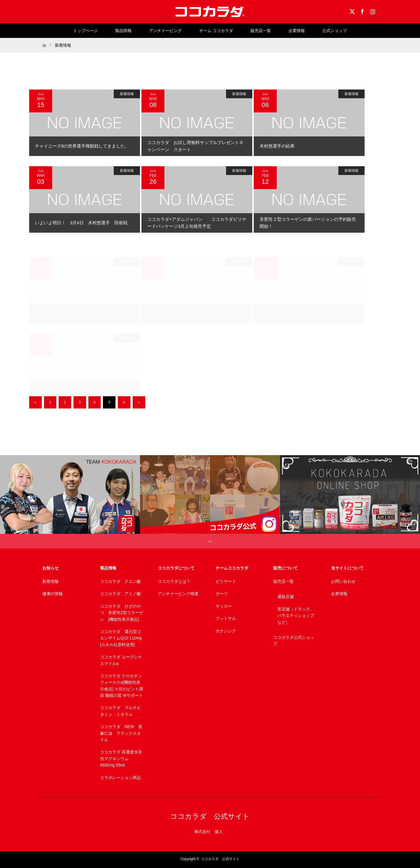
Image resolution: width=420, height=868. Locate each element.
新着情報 (127, 94)
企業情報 (297, 31)
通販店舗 (286, 597)
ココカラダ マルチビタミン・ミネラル (120, 711)
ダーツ (222, 594)
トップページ (85, 31)
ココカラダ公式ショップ (294, 641)
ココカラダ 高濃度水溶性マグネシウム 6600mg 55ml (121, 759)
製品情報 (123, 31)
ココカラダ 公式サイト (210, 816)
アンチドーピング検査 (178, 594)
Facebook (362, 10)
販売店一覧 (261, 31)
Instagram (372, 10)
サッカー (224, 606)
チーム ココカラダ (216, 31)
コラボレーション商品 (120, 778)
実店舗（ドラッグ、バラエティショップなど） (296, 616)
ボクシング (226, 631)
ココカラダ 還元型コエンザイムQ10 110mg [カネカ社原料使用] (121, 638)
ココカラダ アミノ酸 (120, 594)
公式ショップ (335, 31)
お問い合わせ (343, 581)
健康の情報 (52, 594)
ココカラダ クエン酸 (120, 581)
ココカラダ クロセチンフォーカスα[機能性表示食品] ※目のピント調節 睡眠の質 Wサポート (122, 686)
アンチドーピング (165, 31)
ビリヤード (226, 581)
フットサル (226, 618)
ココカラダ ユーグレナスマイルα (121, 660)
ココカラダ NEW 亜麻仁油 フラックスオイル (121, 733)
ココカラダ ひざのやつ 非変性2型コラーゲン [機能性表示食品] (122, 613)
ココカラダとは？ (174, 581)
